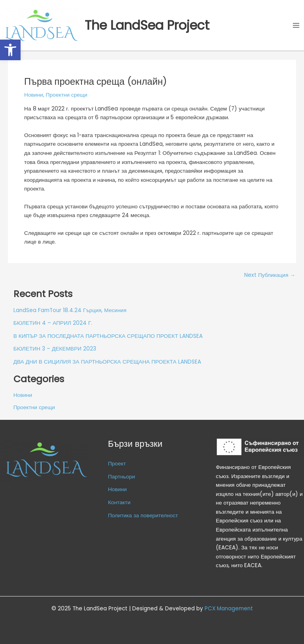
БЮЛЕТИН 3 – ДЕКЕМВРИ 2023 (55, 349)
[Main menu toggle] (296, 25)
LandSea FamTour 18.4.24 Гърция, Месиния (70, 310)
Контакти (119, 502)
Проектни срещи (67, 95)
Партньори (122, 477)
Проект (117, 464)
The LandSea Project (147, 25)
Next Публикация (270, 275)
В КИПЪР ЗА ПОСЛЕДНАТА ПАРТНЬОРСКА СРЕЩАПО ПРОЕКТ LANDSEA (108, 336)
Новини (34, 95)
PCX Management (229, 609)
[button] (10, 50)
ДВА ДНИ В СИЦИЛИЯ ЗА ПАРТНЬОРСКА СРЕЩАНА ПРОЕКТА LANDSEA (107, 362)
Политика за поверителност (143, 515)
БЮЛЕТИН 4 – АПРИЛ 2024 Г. (53, 323)
